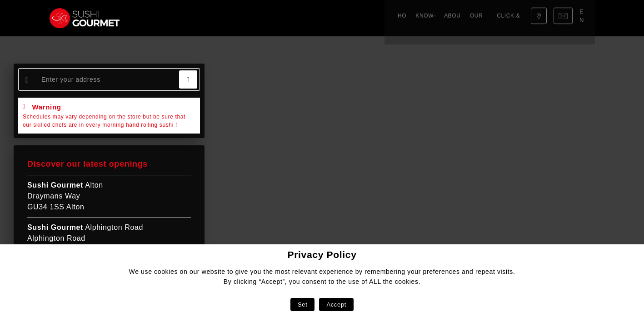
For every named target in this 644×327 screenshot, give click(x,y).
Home (152, 18)
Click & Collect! (311, 18)
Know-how (184, 18)
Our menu (261, 18)
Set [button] (302, 305)
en (585, 18)
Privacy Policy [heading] (322, 255)
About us (223, 18)
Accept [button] (336, 305)
